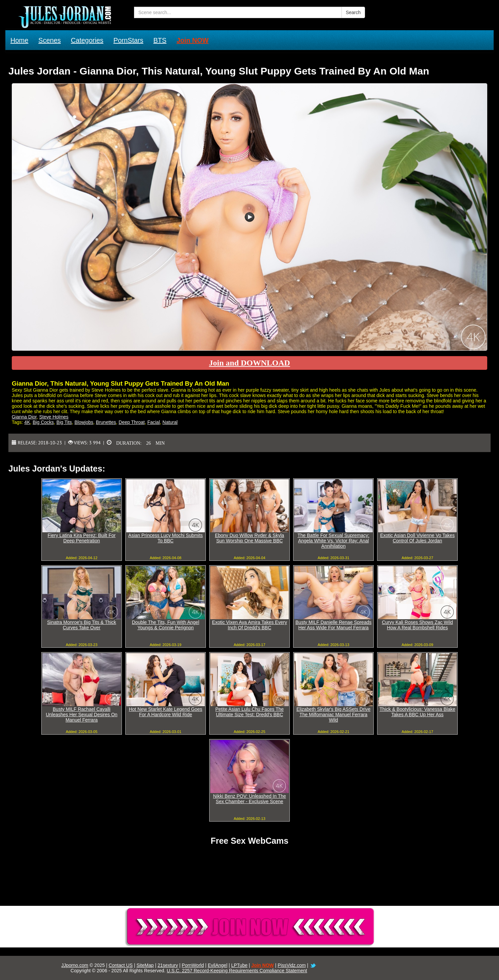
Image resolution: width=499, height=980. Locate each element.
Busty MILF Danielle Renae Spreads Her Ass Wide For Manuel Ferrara (333, 625)
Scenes (50, 40)
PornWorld (193, 965)
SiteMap (145, 965)
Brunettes (106, 422)
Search (353, 12)
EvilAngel (218, 965)
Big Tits (64, 422)
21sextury (168, 965)
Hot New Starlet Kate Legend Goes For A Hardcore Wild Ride (166, 712)
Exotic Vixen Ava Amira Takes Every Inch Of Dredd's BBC (249, 625)
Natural (170, 422)
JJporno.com (75, 965)
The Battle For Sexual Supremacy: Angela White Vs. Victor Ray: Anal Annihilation (333, 541)
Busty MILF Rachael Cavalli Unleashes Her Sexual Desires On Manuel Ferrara (81, 715)
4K (27, 422)
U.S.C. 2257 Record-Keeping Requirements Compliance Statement (237, 971)
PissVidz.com (292, 965)
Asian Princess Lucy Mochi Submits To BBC (166, 538)
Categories (87, 40)
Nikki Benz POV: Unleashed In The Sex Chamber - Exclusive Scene (249, 799)
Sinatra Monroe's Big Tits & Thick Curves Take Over (82, 625)
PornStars (128, 40)
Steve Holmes (54, 417)
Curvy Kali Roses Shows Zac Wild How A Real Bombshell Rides (417, 625)
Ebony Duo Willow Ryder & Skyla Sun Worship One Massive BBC (250, 538)
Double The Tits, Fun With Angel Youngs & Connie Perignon (166, 625)
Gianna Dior (24, 417)
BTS (160, 40)
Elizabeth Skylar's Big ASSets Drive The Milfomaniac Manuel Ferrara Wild (334, 715)
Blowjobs (84, 422)
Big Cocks (43, 422)
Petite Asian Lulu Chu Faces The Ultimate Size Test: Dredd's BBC (250, 712)
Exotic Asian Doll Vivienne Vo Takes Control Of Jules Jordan (417, 538)
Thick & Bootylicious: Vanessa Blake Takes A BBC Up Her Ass (417, 712)
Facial (154, 422)
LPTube (239, 965)
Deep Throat (132, 422)
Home (19, 40)
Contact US (121, 965)
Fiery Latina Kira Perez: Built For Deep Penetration (82, 538)
